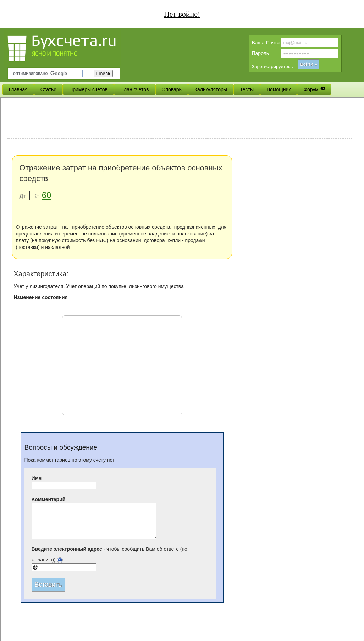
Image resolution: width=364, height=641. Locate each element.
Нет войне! (182, 14)
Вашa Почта (266, 43)
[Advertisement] (180, 119)
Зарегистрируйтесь (272, 67)
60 (47, 195)
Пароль (261, 53)
